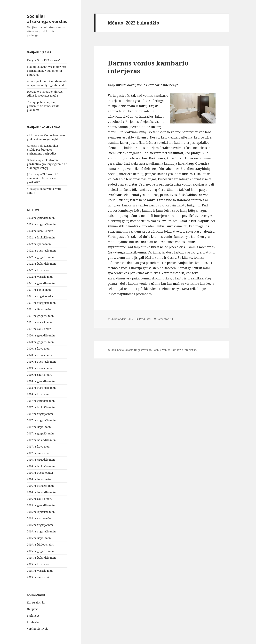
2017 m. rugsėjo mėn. (40, 414)
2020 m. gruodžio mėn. (41, 335)
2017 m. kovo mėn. (39, 447)
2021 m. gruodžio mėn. (41, 283)
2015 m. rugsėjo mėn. (40, 525)
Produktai (33, 622)
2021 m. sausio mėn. (39, 329)
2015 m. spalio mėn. (39, 518)
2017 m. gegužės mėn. (41, 433)
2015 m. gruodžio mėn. (41, 505)
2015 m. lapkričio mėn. (41, 512)
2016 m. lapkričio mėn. (41, 466)
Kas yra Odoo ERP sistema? (44, 60)
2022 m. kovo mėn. (39, 270)
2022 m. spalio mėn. (39, 244)
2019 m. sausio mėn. (39, 375)
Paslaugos (33, 616)
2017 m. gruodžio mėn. (41, 401)
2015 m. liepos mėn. (39, 538)
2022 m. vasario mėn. (40, 277)
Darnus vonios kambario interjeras (148, 67)
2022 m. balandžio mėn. (42, 264)
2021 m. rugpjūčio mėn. (42, 303)
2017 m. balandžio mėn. (42, 440)
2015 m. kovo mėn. (39, 564)
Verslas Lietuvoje (38, 629)
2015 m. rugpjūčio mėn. (42, 531)
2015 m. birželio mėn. (40, 545)
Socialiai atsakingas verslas (47, 19)
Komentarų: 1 (165, 319)
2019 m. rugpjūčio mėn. (42, 362)
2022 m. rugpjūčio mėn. (42, 251)
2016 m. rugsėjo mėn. (40, 473)
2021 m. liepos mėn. (39, 309)
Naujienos (33, 609)
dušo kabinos (188, 195)
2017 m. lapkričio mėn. (41, 407)
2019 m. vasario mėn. (40, 368)
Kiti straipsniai (36, 603)
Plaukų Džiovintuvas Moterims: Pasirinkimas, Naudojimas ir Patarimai (46, 71)
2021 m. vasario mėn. (40, 322)
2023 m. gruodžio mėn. (41, 218)
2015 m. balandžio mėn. (42, 558)
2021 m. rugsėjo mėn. (40, 296)
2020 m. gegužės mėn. (41, 342)
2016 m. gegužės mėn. (41, 486)
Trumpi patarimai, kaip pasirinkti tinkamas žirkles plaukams (44, 106)
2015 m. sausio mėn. (39, 577)
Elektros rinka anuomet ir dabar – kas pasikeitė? (44, 178)
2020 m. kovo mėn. (39, 349)
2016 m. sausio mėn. (39, 499)
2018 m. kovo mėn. (39, 394)
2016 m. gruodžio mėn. (41, 460)
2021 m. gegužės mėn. (41, 316)
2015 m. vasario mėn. (40, 571)
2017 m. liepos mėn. (39, 427)
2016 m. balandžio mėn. (42, 492)
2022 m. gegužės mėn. (41, 257)
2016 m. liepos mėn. (39, 479)
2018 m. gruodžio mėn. (41, 381)
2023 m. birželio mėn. (40, 231)
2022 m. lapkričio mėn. (41, 237)
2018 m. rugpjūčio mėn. (42, 388)
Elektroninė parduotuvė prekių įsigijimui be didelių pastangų (47, 164)
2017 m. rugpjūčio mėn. (42, 420)
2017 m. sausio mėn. (39, 453)
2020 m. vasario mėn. (40, 355)
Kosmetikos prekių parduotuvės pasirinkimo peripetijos (43, 150)
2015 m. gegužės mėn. (41, 551)
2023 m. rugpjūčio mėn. (42, 224)
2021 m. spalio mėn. (39, 290)
